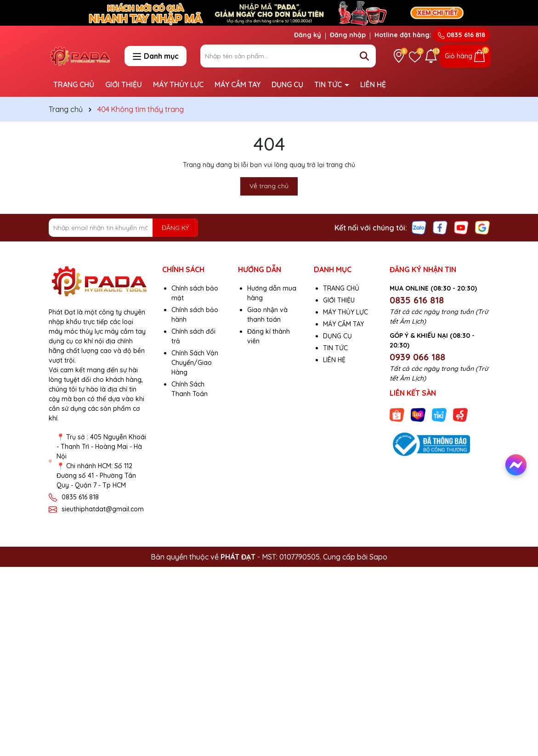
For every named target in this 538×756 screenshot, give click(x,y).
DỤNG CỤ (287, 84)
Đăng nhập (348, 35)
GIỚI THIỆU (124, 84)
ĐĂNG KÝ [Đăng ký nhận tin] (175, 228)
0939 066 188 (417, 357)
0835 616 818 (462, 35)
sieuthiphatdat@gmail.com (103, 509)
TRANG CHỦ (74, 84)
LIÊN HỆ (373, 84)
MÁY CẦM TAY (238, 84)
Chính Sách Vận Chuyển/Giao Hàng (195, 363)
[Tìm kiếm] (364, 56)
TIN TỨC (329, 84)
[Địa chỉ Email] (124, 228)
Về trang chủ (269, 186)
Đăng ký (308, 35)
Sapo (378, 557)
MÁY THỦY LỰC (178, 84)
